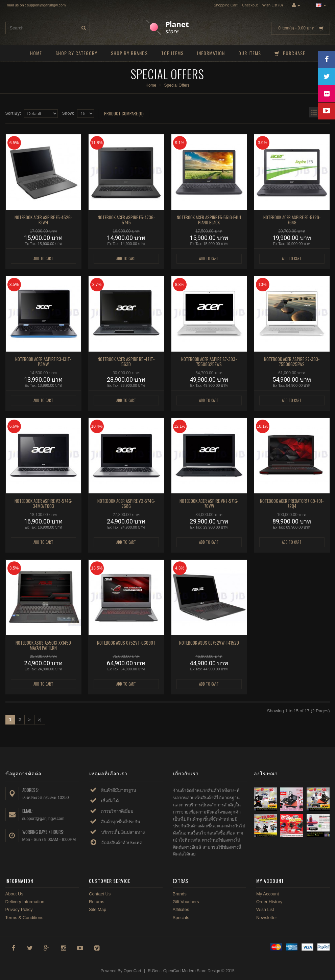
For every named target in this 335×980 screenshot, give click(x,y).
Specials (181, 918)
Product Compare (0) (124, 113)
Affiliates (181, 909)
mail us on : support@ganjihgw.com (37, 5)
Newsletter (267, 918)
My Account (268, 894)
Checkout (250, 5)
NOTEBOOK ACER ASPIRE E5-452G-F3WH (43, 220)
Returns (97, 902)
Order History (269, 902)
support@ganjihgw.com (43, 819)
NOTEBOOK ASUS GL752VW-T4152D (209, 643)
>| (40, 720)
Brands (180, 894)
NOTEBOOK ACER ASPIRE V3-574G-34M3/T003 (43, 504)
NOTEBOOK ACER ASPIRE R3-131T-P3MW (43, 362)
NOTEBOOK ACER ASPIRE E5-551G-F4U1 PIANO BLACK (209, 220)
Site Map (98, 909)
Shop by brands (129, 53)
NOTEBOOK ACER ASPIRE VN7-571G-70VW (209, 504)
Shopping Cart (225, 5)
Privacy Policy (19, 909)
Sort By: (13, 113)
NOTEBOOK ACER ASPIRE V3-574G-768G (126, 504)
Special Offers (177, 85)
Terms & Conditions (25, 918)
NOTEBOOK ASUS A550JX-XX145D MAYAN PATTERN (43, 645)
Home (36, 53)
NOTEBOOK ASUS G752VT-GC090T (126, 643)
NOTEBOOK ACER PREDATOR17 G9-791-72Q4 (292, 504)
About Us (14, 894)
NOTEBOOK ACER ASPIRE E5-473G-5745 (126, 220)
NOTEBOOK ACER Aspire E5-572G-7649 (292, 220)
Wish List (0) (273, 5)
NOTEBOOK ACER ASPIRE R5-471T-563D (126, 362)
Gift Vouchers (186, 902)
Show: (68, 113)
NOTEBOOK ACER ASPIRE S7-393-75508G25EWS (209, 362)
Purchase (290, 53)
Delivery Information (25, 902)
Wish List (265, 909)
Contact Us (100, 894)
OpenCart (132, 971)
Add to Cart (43, 259)
